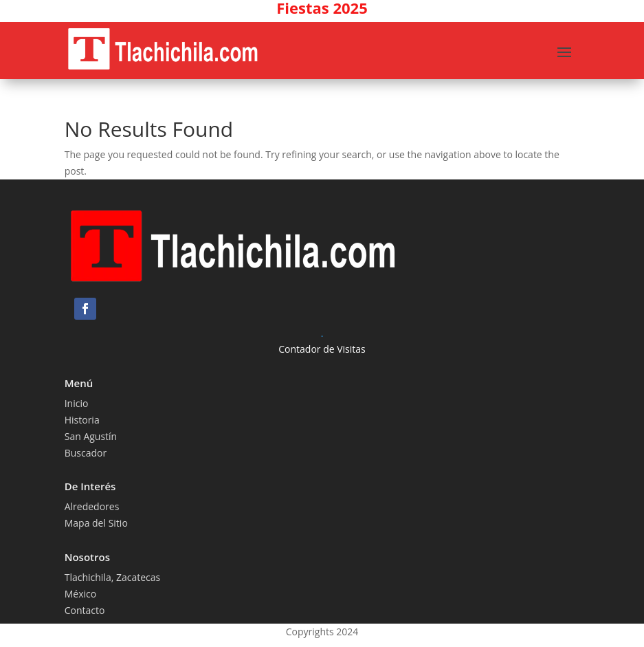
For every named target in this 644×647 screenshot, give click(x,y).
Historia (82, 420)
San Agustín (91, 436)
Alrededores (92, 506)
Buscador (86, 453)
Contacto (85, 610)
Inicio (77, 403)
